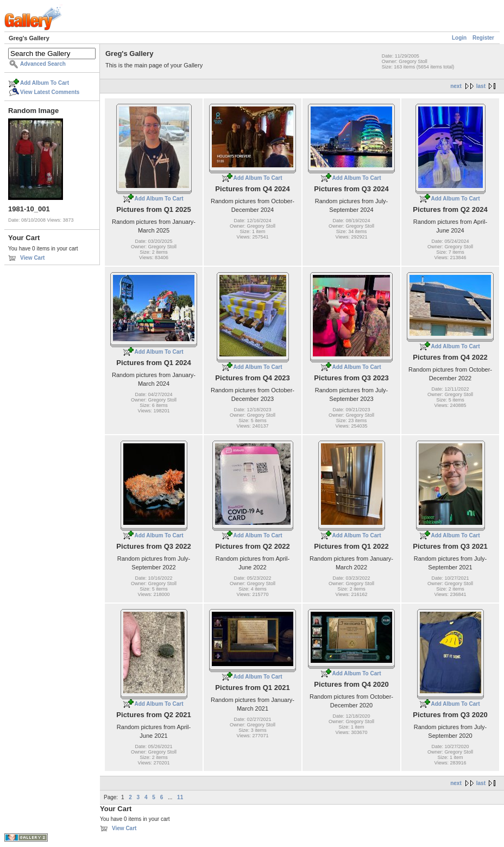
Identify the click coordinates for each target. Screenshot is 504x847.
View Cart (32, 258)
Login (459, 38)
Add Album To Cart (45, 83)
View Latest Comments (50, 92)
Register (483, 38)
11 (180, 797)
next (456, 86)
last (481, 86)
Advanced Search (43, 64)
